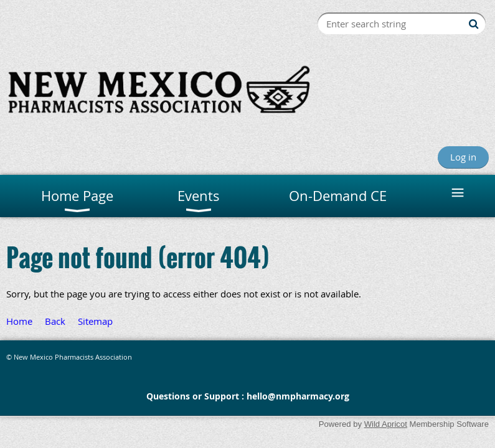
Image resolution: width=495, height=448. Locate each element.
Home (19, 321)
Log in (463, 157)
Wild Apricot (386, 424)
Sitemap (95, 321)
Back (55, 321)
